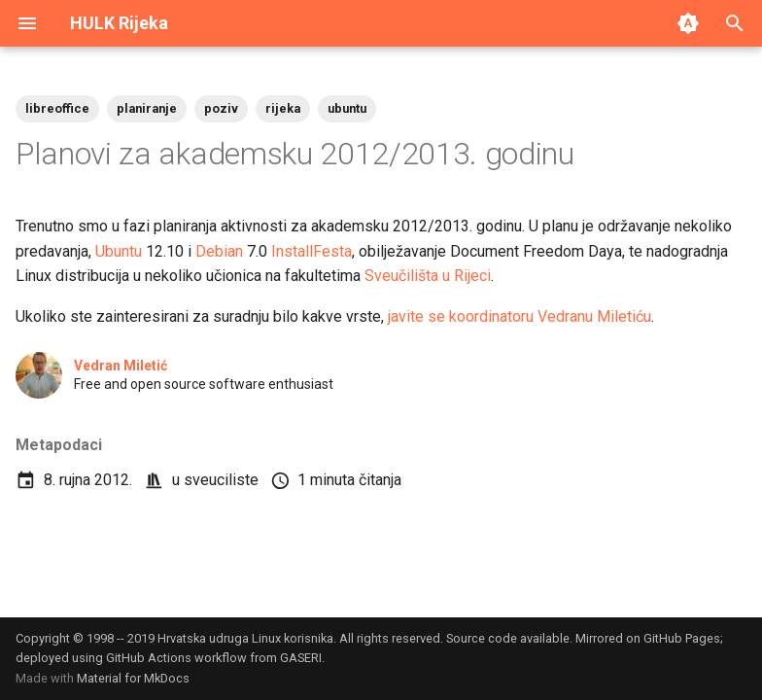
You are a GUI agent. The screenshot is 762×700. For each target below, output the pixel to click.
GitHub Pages (682, 638)
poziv (221, 108)
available (545, 638)
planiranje (147, 108)
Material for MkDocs (133, 678)
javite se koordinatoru (461, 316)
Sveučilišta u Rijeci (428, 276)
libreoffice (57, 108)
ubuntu (347, 108)
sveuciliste (221, 480)
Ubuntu (119, 251)
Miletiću (624, 316)
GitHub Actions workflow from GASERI (214, 658)
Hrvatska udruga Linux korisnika (245, 638)
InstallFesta (312, 251)
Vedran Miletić (121, 366)
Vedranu (565, 316)
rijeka (283, 108)
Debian (219, 251)
